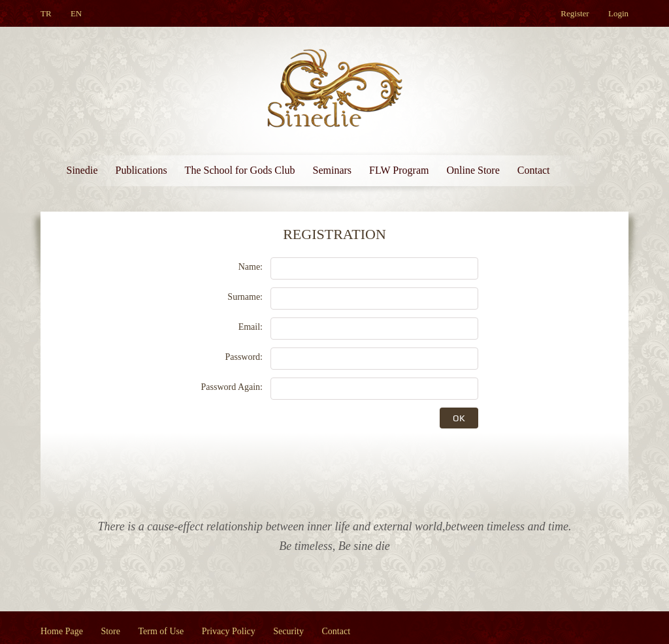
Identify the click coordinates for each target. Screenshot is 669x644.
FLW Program (399, 170)
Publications (141, 170)
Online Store (473, 170)
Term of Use (161, 631)
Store (110, 631)
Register (575, 13)
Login (618, 13)
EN (76, 13)
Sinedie (82, 170)
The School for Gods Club (240, 170)
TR (46, 13)
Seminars (332, 170)
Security (288, 631)
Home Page (62, 631)
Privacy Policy (229, 631)
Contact (534, 170)
